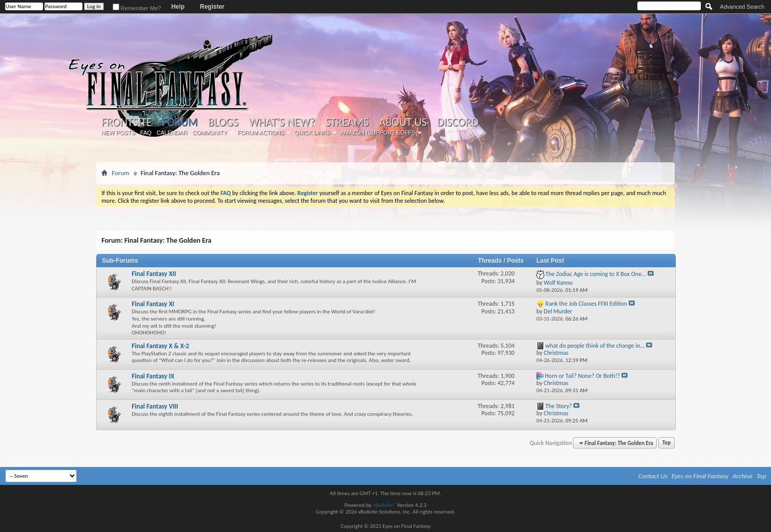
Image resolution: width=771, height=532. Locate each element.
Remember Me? (137, 8)
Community (210, 133)
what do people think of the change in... (595, 346)
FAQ (146, 133)
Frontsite (126, 122)
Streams (347, 122)
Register (212, 7)
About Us (403, 122)
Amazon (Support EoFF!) (378, 133)
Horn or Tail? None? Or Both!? (582, 376)
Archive (743, 476)
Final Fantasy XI (153, 304)
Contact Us (653, 476)
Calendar (172, 133)
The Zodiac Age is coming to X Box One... (596, 274)
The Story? (559, 406)
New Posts (118, 133)
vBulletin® (384, 505)
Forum (180, 122)
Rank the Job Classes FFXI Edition (586, 304)
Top (667, 443)
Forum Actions (261, 133)
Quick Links (312, 133)
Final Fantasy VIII (155, 406)
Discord (458, 122)
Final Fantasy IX (153, 376)
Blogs (223, 122)
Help (178, 7)
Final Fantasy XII (154, 274)
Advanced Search (742, 7)
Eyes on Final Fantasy (700, 476)
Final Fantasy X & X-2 (160, 346)
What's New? (282, 122)
